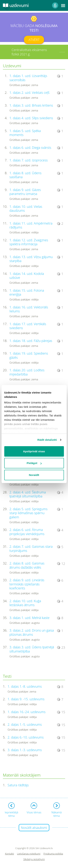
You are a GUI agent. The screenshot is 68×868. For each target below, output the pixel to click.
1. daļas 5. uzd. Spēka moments (25, 133)
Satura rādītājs (18, 785)
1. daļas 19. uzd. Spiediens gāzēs (29, 355)
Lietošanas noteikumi (29, 854)
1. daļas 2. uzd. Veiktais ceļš (29, 93)
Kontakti (10, 854)
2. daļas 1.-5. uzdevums (25, 724)
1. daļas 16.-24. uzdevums (27, 712)
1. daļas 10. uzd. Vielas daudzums (26, 209)
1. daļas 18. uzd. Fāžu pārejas (31, 341)
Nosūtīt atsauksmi (34, 828)
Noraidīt (34, 475)
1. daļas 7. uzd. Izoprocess (29, 160)
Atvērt (34, 40)
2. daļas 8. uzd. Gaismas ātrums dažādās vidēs (27, 565)
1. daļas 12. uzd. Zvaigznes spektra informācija (29, 242)
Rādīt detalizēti (47, 440)
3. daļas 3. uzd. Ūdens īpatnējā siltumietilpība (32, 649)
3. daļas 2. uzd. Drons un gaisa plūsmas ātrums (32, 632)
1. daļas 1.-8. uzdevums (25, 686)
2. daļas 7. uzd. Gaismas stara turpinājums (31, 549)
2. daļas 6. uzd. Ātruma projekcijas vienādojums (27, 532)
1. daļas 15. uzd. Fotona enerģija (27, 292)
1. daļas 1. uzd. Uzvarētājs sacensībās (28, 78)
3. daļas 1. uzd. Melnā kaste (29, 618)
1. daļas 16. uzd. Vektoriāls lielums (29, 309)
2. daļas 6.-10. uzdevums (26, 737)
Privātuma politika (53, 854)
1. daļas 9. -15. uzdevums (26, 699)
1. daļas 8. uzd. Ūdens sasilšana (25, 175)
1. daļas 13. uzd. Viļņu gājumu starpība (31, 259)
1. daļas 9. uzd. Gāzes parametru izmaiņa (25, 192)
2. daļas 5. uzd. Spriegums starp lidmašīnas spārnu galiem (28, 513)
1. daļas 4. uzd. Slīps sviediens (31, 118)
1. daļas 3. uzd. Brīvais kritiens (31, 105)
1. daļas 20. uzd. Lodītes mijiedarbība (27, 372)
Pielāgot (34, 463)
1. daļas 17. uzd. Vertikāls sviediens (28, 326)
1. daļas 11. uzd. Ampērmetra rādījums (31, 225)
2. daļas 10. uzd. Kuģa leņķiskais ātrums (25, 603)
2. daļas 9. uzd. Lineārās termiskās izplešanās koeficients (27, 584)
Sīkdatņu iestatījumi (34, 859)
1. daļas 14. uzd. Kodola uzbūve (27, 276)
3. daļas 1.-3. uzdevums (25, 750)
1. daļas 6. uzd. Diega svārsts (30, 148)
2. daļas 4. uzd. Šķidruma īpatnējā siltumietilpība (28, 494)
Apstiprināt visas (34, 451)
